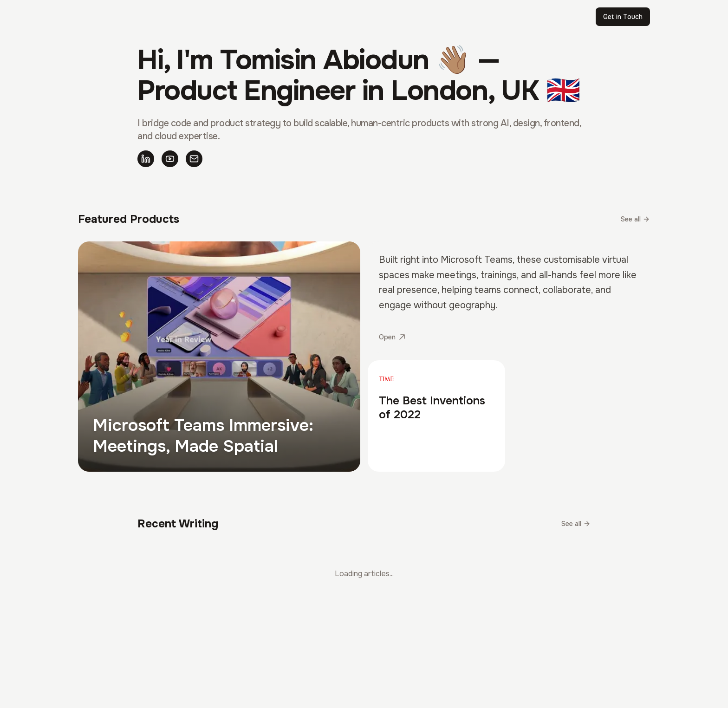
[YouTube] (170, 159)
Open (392, 337)
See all (635, 219)
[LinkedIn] (146, 159)
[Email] (194, 159)
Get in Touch (623, 17)
